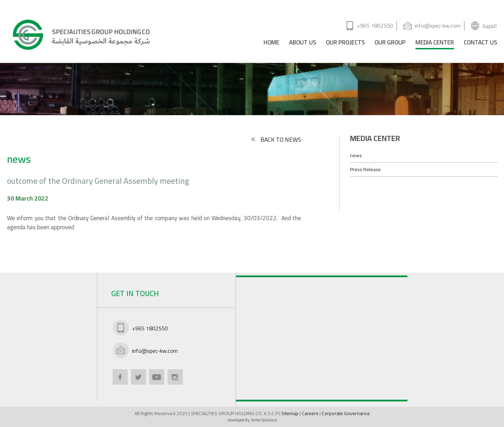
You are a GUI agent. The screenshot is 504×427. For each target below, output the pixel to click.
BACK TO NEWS (275, 140)
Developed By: (252, 420)
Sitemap (290, 413)
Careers (311, 413)
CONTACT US (480, 44)
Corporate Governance (346, 413)
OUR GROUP (390, 44)
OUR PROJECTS (345, 44)
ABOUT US (303, 44)
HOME (271, 44)
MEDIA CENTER (435, 44)
